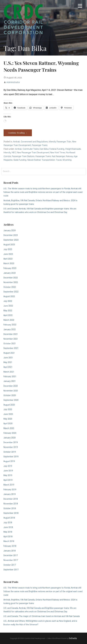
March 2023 (9, 264)
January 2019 (10, 494)
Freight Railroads (73, 149)
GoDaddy (73, 638)
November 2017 (11, 560)
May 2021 (8, 362)
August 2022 (9, 296)
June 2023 (8, 254)
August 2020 (9, 405)
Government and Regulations (34, 142)
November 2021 (11, 339)
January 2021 (10, 381)
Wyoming (67, 160)
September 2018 (11, 513)
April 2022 (8, 315)
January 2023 (10, 273)
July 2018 (8, 523)
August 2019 (9, 461)
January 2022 (10, 329)
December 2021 (11, 334)
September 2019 (11, 457)
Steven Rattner (34, 160)
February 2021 (10, 377)
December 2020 (11, 386)
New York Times (58, 152)
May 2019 (8, 475)
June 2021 (8, 358)
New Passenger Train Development (33, 152)
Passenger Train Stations (23, 156)
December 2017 (11, 556)
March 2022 (9, 320)
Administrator (13, 82)
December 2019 (11, 442)
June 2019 (8, 471)
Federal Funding (57, 149)
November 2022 (11, 282)
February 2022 (10, 325)
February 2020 (10, 433)
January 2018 (10, 551)
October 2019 (10, 452)
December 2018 (11, 499)
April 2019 (8, 480)
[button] (80, 6)
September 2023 (11, 240)
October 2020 (10, 395)
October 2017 (10, 565)
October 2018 (10, 508)
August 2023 (9, 245)
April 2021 (8, 367)
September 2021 (11, 348)
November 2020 (11, 391)
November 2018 (11, 504)
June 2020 (8, 414)
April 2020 (8, 424)
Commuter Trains (31, 149)
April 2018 (8, 537)
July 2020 (8, 409)
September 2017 (11, 570)
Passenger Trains (40, 145)
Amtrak (16, 142)
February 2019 (10, 490)
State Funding (20, 160)
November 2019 (11, 447)
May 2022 (8, 311)
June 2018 (8, 527)
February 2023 (10, 268)
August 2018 (9, 518)
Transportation (48, 160)
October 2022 (10, 287)
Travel (59, 160)
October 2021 (10, 344)
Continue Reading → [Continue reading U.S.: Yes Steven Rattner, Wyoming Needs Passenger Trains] (18, 133)
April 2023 (8, 259)
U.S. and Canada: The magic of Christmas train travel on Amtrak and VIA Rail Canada (42, 616)
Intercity (7, 152)
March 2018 (9, 541)
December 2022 (11, 278)
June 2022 (8, 306)
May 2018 (8, 532)
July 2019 (8, 466)
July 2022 (8, 301)
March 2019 (9, 485)
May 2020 (8, 419)
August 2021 (9, 353)
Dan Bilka (44, 149)
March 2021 (9, 372)
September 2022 (11, 292)
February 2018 (10, 546)
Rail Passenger (58, 156)
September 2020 (11, 400)
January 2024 (10, 231)
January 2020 (10, 438)
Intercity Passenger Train (60, 142)
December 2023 (11, 235)
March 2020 (9, 428)
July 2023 (8, 249)
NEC (14, 152)
